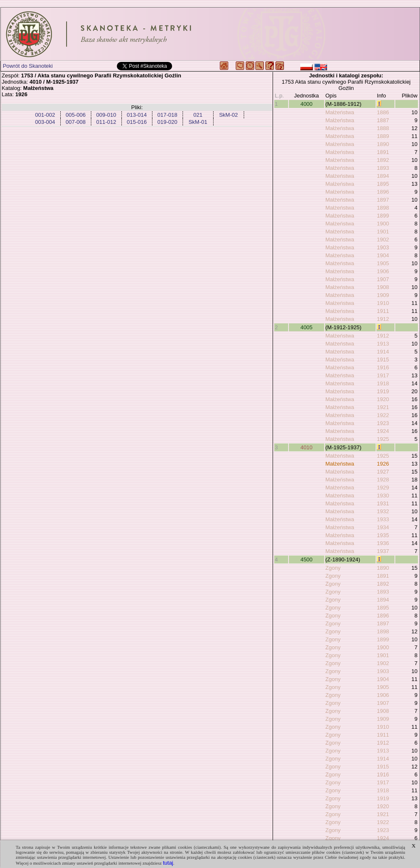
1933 (383, 519)
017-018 (167, 115)
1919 (383, 391)
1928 (383, 480)
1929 (383, 488)
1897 (383, 200)
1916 (383, 367)
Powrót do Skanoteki (28, 66)
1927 (383, 472)
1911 (383, 311)
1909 (383, 295)
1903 (383, 247)
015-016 (137, 122)
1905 (383, 263)
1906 (383, 271)
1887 (383, 120)
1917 (383, 375)
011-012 (106, 122)
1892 (383, 160)
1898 (383, 208)
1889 (383, 136)
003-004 (45, 122)
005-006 (76, 115)
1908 (383, 287)
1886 (383, 112)
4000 (306, 104)
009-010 (106, 115)
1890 (383, 144)
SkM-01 (198, 122)
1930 (383, 495)
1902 (383, 239)
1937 (383, 551)
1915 (383, 360)
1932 (383, 511)
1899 (383, 216)
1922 (383, 415)
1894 (383, 176)
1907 (383, 279)
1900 (383, 224)
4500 (306, 559)
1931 (383, 503)
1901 (383, 232)
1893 (383, 168)
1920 (383, 399)
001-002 (45, 115)
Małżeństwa (340, 112)
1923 (383, 423)
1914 (383, 352)
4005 (306, 327)
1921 (383, 407)
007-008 (76, 122)
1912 (383, 319)
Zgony (333, 568)
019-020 (167, 122)
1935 (383, 535)
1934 (383, 527)
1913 (383, 344)
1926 (383, 464)
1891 (383, 152)
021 (198, 115)
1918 (383, 383)
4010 (306, 447)
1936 (383, 543)
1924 (383, 431)
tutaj (168, 863)
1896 (383, 192)
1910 (383, 303)
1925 (383, 439)
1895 (383, 184)
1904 (383, 255)
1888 (383, 128)
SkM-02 (228, 115)
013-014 (137, 115)
